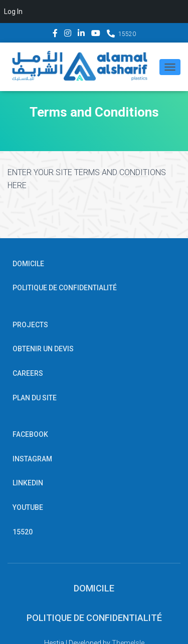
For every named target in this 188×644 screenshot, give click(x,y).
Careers (28, 373)
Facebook (55, 35)
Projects (30, 325)
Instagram (68, 35)
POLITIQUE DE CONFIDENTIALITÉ (65, 288)
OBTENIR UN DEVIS (43, 349)
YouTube (96, 35)
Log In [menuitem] (13, 12)
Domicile (28, 264)
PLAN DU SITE (35, 398)
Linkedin (81, 35)
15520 (127, 34)
